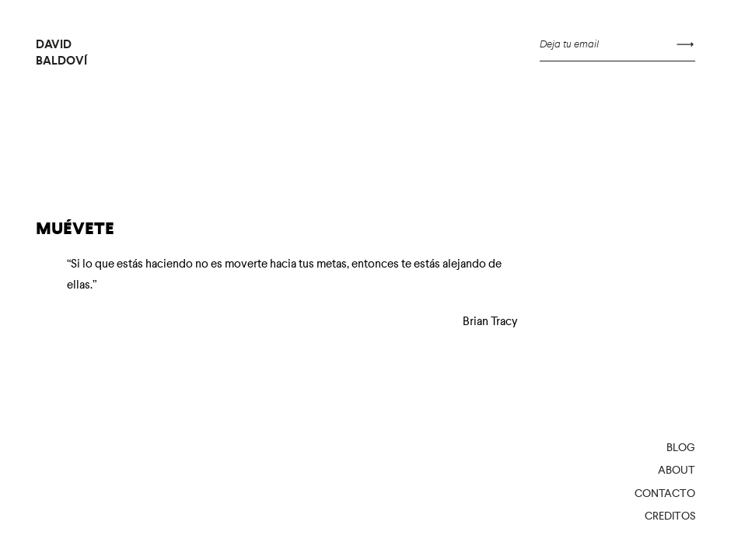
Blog (681, 447)
